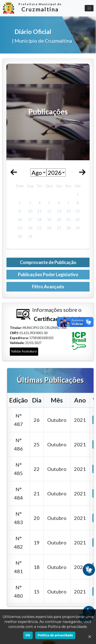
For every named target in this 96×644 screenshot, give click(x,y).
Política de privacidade (55, 635)
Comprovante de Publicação (48, 262)
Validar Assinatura (24, 351)
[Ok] (89, 637)
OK (28, 635)
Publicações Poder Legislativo (48, 274)
